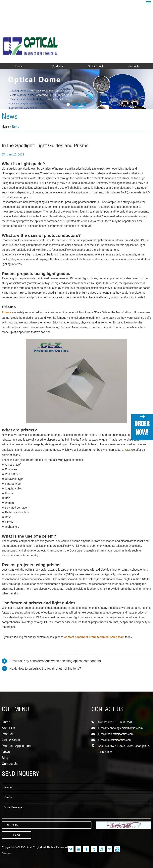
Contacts (134, 66)
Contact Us (10, 764)
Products (57, 66)
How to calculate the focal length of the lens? (49, 668)
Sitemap (7, 853)
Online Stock (96, 66)
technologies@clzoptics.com (125, 728)
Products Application (16, 746)
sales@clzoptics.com (120, 734)
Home (19, 66)
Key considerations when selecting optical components (62, 661)
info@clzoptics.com (119, 740)
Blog (5, 758)
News (10, 117)
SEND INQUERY (21, 774)
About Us (8, 728)
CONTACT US (107, 710)
